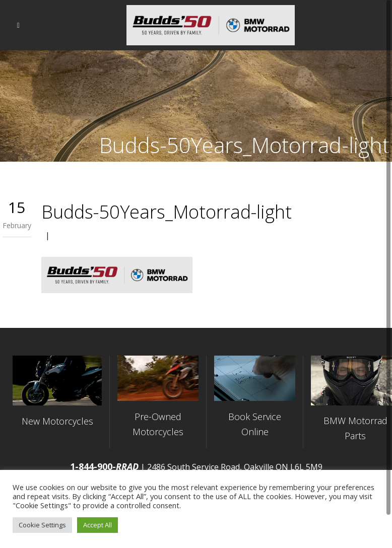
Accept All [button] (97, 525)
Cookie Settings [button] (42, 525)
